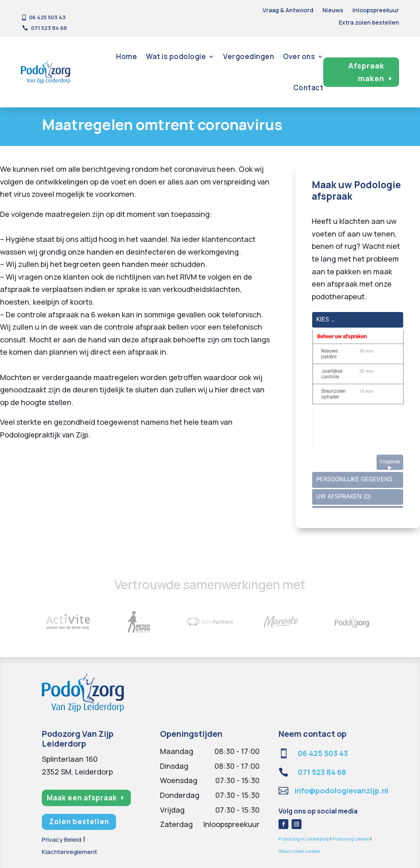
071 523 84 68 (322, 772)
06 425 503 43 (323, 753)
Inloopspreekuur (376, 11)
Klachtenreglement (70, 852)
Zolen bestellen (79, 821)
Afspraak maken (366, 72)
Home (127, 56)
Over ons (299, 56)
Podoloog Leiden (351, 839)
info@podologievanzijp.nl (341, 791)
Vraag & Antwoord (288, 11)
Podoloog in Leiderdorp (304, 839)
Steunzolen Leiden (299, 851)
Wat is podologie (176, 56)
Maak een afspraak (82, 798)
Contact (308, 88)
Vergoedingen (249, 56)
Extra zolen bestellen (369, 23)
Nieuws (333, 11)
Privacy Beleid (62, 840)
